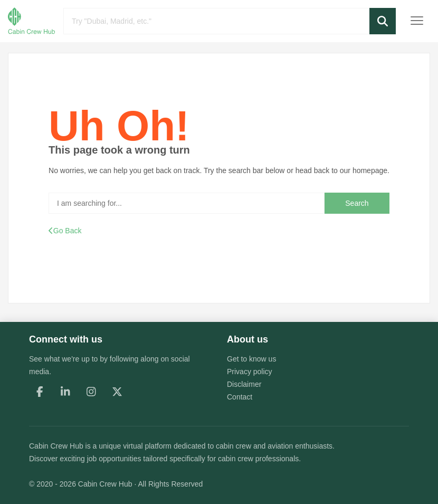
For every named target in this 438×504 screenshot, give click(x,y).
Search (357, 203)
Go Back (65, 231)
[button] (383, 21)
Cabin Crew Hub (56, 446)
